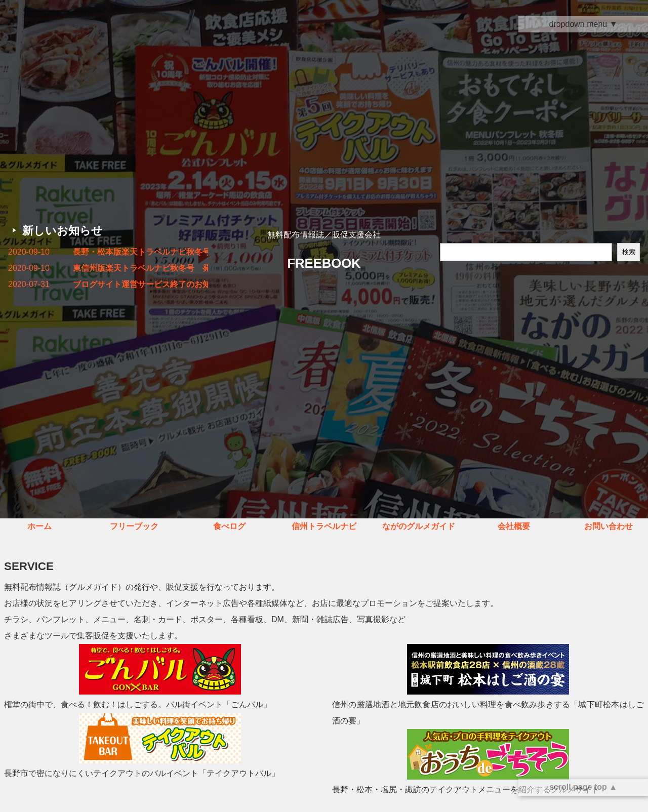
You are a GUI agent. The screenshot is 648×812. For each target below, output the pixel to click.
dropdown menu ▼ (583, 24)
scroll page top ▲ (583, 787)
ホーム (39, 526)
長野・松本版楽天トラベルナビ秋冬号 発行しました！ (140, 252)
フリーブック (134, 526)
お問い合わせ (609, 526)
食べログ (229, 526)
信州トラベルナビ (324, 526)
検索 (629, 252)
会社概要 (514, 526)
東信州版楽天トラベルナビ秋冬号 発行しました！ (140, 268)
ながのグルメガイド (419, 526)
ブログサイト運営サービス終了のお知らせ (140, 284)
